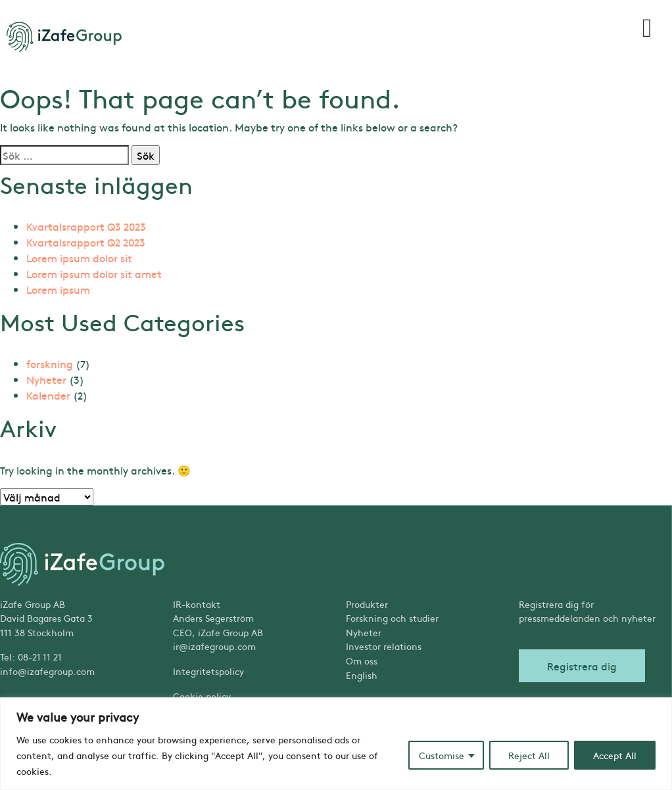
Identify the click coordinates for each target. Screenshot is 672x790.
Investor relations (384, 646)
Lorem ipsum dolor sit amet (94, 273)
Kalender (48, 395)
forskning (50, 363)
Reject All (529, 755)
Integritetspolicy (208, 671)
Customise (442, 755)
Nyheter (46, 379)
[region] (336, 744)
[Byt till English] (422, 676)
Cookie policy (202, 696)
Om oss (362, 661)
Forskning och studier (392, 618)
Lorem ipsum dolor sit (79, 258)
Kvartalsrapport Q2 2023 (86, 242)
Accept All (615, 755)
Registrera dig (582, 666)
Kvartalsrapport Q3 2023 (86, 226)
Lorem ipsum (58, 289)
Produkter (367, 604)
